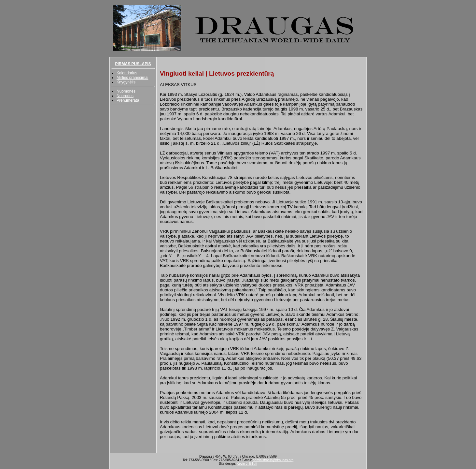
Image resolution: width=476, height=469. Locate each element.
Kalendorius (127, 73)
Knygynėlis (126, 82)
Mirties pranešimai (132, 78)
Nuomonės (126, 91)
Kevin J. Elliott (247, 464)
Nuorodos (125, 96)
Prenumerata (128, 100)
